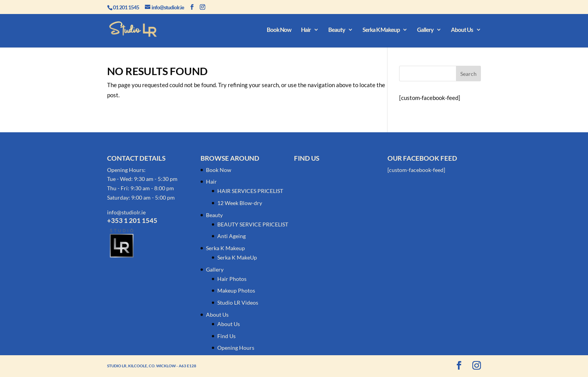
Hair (306, 30)
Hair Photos (232, 279)
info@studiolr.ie (126, 212)
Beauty (337, 30)
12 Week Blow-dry (240, 203)
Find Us (226, 336)
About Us (462, 30)
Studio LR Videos (238, 302)
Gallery (425, 30)
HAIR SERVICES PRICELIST (250, 191)
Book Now (279, 30)
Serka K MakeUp (237, 257)
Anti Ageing (232, 236)
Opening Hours (236, 348)
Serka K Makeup (381, 30)
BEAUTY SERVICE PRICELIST (253, 224)
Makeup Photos (236, 290)
